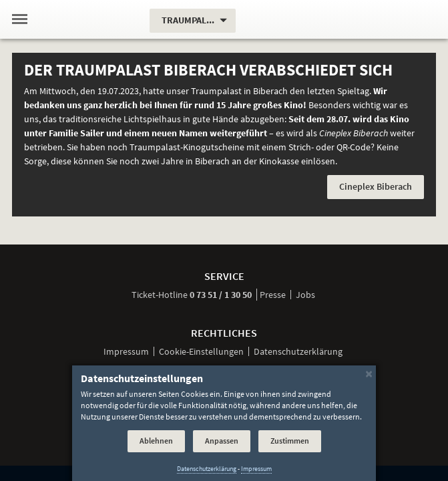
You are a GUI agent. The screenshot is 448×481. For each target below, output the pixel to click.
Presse (273, 295)
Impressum (126, 351)
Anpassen (222, 441)
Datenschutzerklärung (298, 351)
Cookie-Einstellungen (201, 351)
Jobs (305, 295)
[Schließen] (369, 373)
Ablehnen (156, 441)
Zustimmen (290, 441)
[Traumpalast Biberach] (90, 19)
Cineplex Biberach (376, 186)
